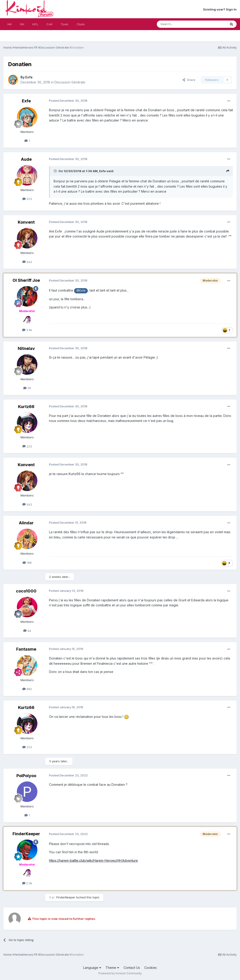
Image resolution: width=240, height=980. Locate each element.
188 (27, 563)
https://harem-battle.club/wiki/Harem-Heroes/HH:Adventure (93, 860)
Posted (68, 101)
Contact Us (132, 968)
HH (10, 24)
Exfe (29, 77)
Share (189, 80)
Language (92, 968)
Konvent (26, 222)
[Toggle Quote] (56, 171)
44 (27, 631)
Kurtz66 (26, 407)
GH (22, 24)
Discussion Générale (70, 82)
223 (27, 199)
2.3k (27, 883)
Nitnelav (26, 348)
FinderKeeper (26, 834)
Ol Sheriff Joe (26, 280)
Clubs (81, 24)
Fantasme (26, 649)
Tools (65, 24)
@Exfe (81, 291)
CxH (49, 24)
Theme (112, 968)
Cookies (151, 968)
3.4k (27, 330)
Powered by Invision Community (120, 973)
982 (27, 689)
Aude (26, 159)
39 (27, 388)
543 (27, 262)
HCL (35, 24)
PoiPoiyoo (26, 776)
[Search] (180, 24)
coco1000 (26, 591)
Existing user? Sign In (220, 9)
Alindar (26, 523)
